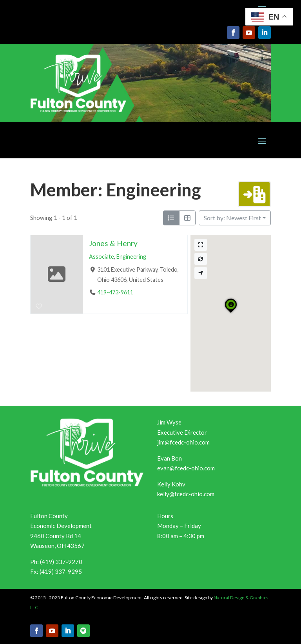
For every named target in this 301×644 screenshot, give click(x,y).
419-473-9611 (115, 292)
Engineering (131, 257)
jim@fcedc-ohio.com (183, 442)
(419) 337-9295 (61, 571)
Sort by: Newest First (232, 218)
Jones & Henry (113, 243)
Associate (102, 257)
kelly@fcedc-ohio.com (186, 494)
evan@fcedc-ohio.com (186, 468)
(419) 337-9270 (61, 562)
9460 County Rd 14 (56, 536)
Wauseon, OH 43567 (57, 546)
